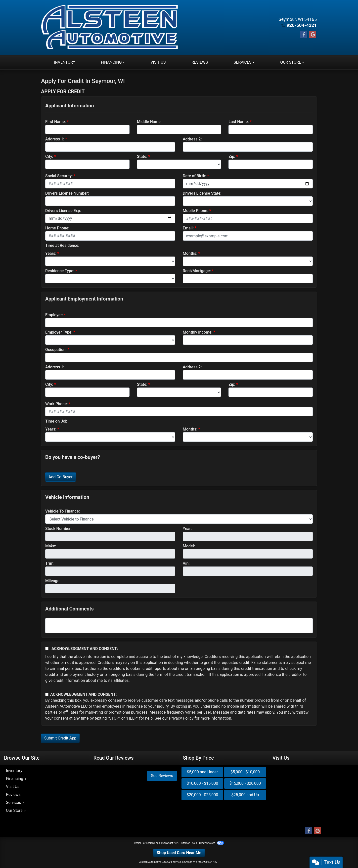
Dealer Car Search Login (147, 843)
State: (142, 156)
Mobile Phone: (196, 211)
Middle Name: (149, 122)
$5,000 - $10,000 (245, 772)
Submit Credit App (60, 738)
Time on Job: (57, 421)
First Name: (56, 122)
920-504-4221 (302, 25)
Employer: (54, 315)
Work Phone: (57, 404)
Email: (188, 228)
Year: (187, 529)
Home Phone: (57, 228)
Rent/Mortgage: (197, 271)
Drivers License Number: (67, 193)
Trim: (50, 563)
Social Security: (59, 176)
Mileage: (53, 581)
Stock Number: (58, 529)
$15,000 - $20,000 (245, 783)
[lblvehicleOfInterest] (179, 519)
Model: (189, 546)
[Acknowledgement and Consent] (47, 648)
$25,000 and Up (245, 795)
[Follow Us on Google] (313, 35)
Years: (51, 253)
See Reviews (162, 776)
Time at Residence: (62, 245)
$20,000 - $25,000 (202, 795)
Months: (190, 253)
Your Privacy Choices (208, 843)
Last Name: (239, 122)
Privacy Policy (181, 718)
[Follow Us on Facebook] (304, 35)
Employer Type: (59, 332)
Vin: (186, 563)
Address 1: (55, 139)
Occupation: (56, 350)
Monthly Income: (198, 332)
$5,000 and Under (202, 772)
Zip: (232, 156)
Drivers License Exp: (63, 211)
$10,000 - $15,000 (202, 783)
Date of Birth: (194, 176)
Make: (51, 546)
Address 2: (192, 139)
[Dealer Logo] (110, 28)
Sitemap (186, 843)
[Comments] (179, 626)
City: (49, 156)
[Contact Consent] (47, 694)
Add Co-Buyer (61, 477)
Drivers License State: (202, 193)
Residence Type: (60, 271)
